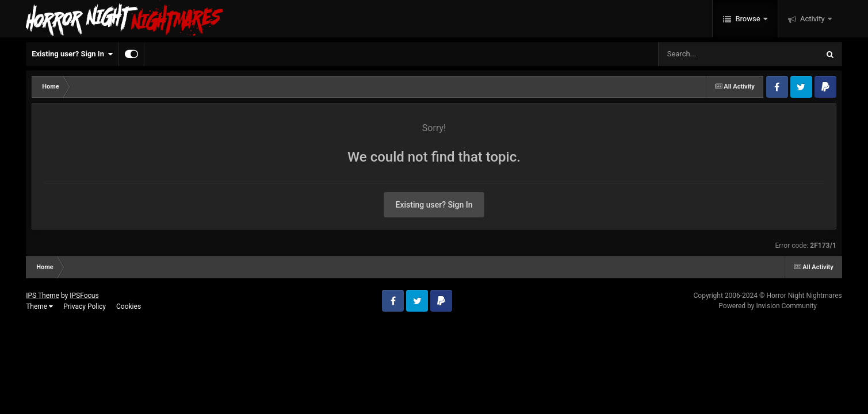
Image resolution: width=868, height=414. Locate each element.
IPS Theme (43, 296)
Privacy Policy (85, 306)
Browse (748, 19)
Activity (812, 19)
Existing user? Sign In (72, 54)
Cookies (129, 306)
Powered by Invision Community (768, 306)
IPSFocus (84, 296)
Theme (39, 306)
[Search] (709, 54)
